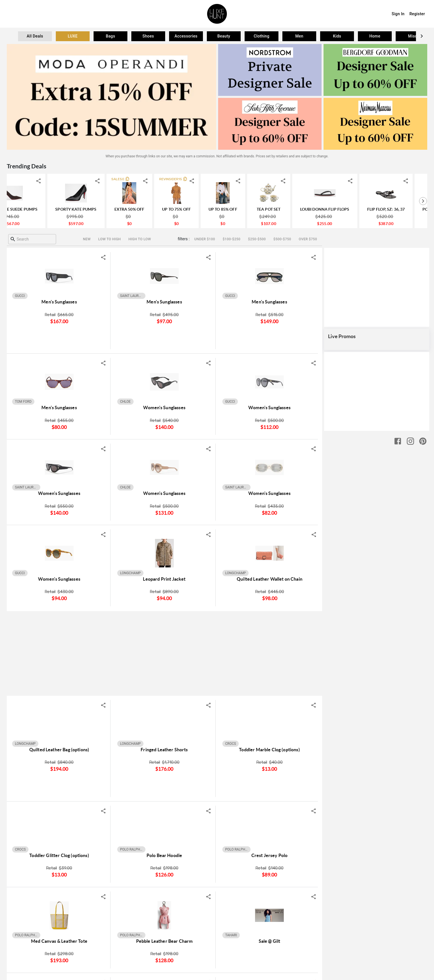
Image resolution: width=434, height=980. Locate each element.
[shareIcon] (68, 181)
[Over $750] (308, 239)
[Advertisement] (164, 653)
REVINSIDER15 (200, 179)
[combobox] (32, 239)
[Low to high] (109, 239)
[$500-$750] (282, 239)
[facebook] (398, 877)
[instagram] (410, 877)
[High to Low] (140, 239)
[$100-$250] (231, 239)
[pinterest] (423, 877)
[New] (87, 239)
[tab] (35, 36)
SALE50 (147, 179)
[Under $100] (205, 239)
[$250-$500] (257, 239)
